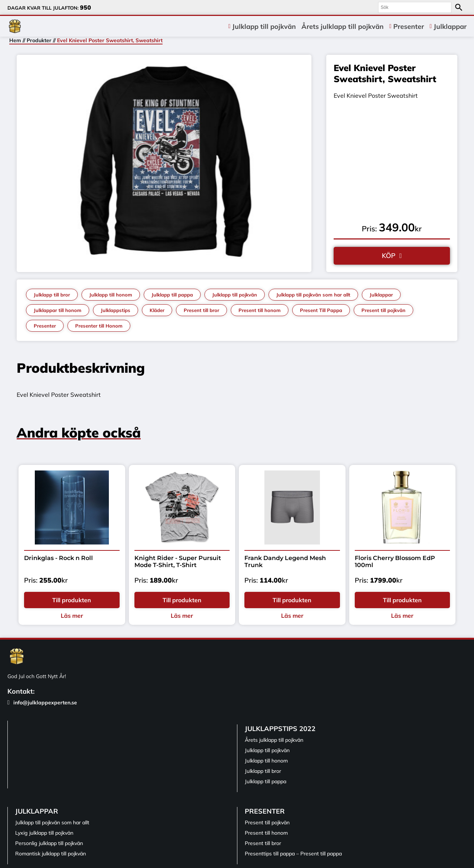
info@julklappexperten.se (42, 703)
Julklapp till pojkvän (264, 26)
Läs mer (72, 616)
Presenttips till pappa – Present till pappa (293, 854)
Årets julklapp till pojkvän (343, 26)
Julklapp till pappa (172, 295)
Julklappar (450, 26)
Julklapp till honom (111, 295)
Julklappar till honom (58, 310)
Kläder (157, 310)
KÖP (389, 256)
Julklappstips (116, 310)
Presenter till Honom (99, 326)
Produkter (39, 40)
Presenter (409, 26)
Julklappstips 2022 (280, 729)
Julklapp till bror (52, 295)
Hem (15, 40)
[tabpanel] (164, 162)
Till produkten (72, 600)
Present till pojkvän (383, 310)
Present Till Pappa (321, 310)
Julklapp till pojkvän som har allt (313, 295)
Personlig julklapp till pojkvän (49, 843)
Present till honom (260, 310)
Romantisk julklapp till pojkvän (51, 854)
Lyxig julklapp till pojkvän (44, 833)
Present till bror (201, 310)
